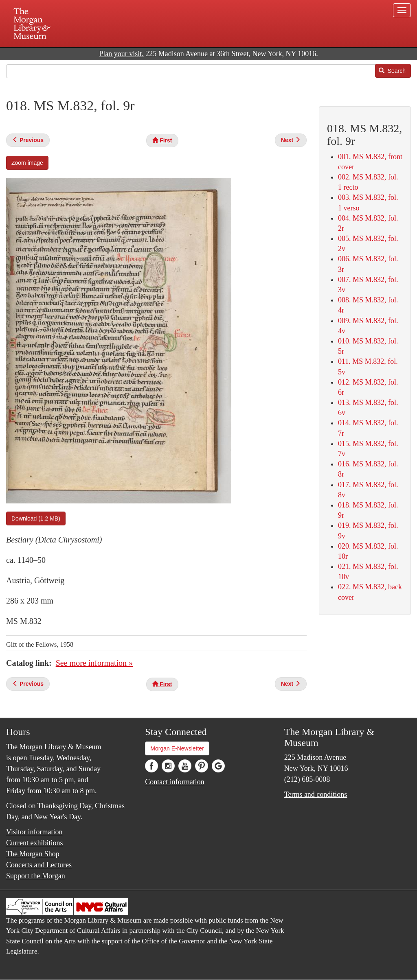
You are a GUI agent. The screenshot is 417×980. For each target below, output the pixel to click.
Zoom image (27, 163)
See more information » (94, 663)
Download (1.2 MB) (36, 518)
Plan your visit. (121, 54)
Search (392, 71)
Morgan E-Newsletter (177, 748)
